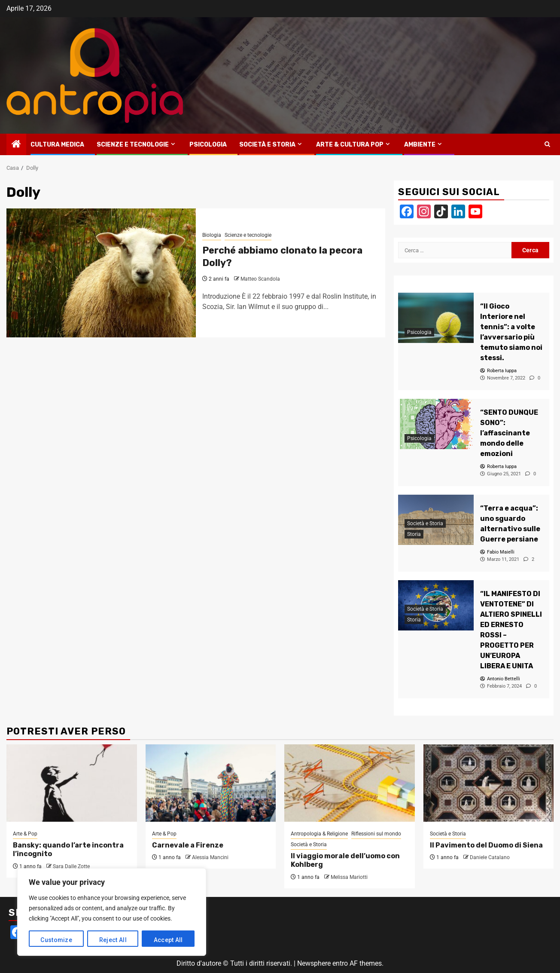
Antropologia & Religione (319, 834)
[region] (112, 912)
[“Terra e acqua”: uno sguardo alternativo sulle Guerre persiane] (511, 524)
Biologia (212, 235)
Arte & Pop (25, 834)
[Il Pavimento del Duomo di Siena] (489, 783)
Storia (414, 535)
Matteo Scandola (260, 279)
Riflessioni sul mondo (376, 834)
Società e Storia (267, 145)
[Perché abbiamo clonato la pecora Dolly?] (101, 273)
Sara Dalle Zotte (71, 866)
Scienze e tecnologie (133, 145)
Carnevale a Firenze (188, 845)
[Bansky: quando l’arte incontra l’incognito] (72, 783)
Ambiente (420, 145)
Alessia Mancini (210, 857)
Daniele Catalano (490, 857)
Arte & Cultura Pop (350, 145)
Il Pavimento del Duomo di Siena (486, 845)
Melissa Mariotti (349, 877)
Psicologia (208, 145)
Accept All (168, 940)
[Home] (16, 145)
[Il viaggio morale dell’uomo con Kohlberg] (350, 783)
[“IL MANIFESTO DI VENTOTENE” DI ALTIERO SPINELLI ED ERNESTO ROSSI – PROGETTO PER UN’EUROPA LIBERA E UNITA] (511, 630)
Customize (56, 940)
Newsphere (314, 963)
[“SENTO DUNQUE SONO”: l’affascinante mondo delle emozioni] (436, 424)
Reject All (113, 940)
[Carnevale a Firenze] (211, 783)
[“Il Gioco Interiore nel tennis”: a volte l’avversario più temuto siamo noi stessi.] (436, 318)
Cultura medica (57, 145)
